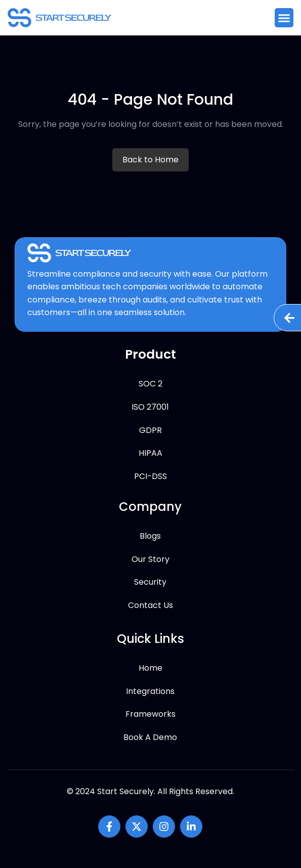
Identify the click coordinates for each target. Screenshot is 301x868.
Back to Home (150, 160)
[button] (284, 18)
